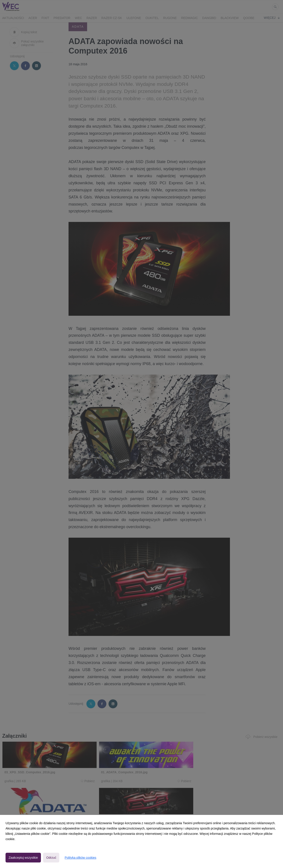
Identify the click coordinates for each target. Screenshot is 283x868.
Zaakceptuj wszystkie (23, 858)
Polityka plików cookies (80, 858)
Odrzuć (51, 858)
